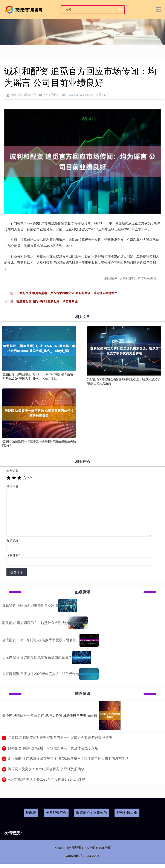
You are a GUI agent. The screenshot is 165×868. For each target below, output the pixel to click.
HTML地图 (104, 848)
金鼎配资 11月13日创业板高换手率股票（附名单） (41, 640)
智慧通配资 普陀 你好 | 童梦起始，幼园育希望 (47, 301)
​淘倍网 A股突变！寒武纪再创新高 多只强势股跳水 (46, 769)
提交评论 (17, 572)
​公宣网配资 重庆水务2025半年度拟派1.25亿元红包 (47, 779)
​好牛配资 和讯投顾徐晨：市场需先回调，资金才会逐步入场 (53, 748)
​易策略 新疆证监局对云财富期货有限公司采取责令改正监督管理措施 (60, 738)
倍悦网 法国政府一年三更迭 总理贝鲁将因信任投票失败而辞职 (50, 715)
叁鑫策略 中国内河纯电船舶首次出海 (30, 606)
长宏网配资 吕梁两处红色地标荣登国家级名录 (37, 657)
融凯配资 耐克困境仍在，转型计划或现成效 (35, 623)
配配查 (31, 813)
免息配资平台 (56, 813)
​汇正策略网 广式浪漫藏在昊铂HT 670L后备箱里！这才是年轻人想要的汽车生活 (68, 759)
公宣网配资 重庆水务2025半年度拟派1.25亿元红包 (41, 674)
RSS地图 (89, 848)
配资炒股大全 (127, 813)
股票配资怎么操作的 (92, 813)
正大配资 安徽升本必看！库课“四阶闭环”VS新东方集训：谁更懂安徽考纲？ (67, 293)
